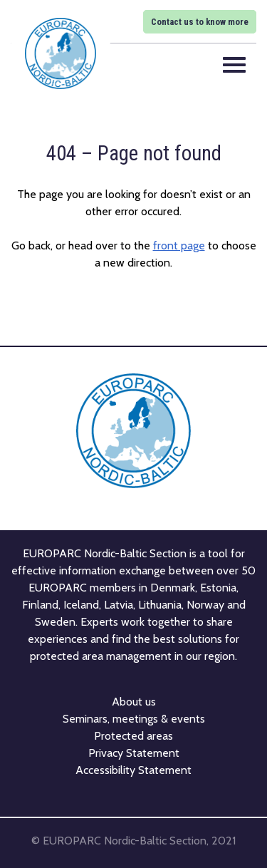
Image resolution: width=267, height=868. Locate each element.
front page (179, 246)
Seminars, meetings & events (134, 719)
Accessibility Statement (133, 770)
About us (134, 702)
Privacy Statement (134, 753)
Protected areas (133, 736)
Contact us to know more (200, 22)
